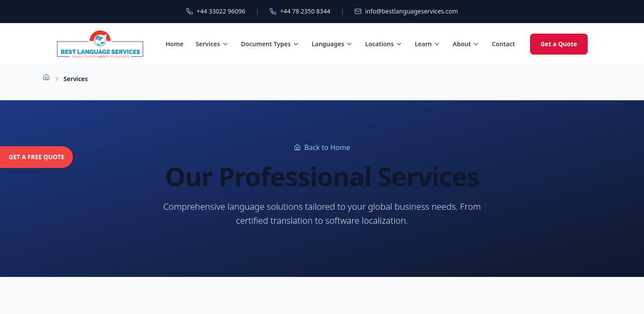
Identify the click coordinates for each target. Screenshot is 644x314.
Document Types (270, 44)
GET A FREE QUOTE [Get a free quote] (36, 157)
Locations (384, 44)
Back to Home (322, 147)
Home (174, 44)
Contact (503, 44)
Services (212, 44)
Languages (332, 44)
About (466, 44)
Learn (428, 44)
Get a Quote (559, 44)
